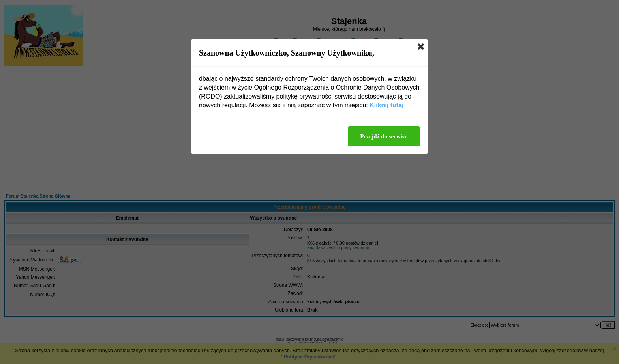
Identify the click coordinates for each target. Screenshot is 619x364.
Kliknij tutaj (386, 105)
